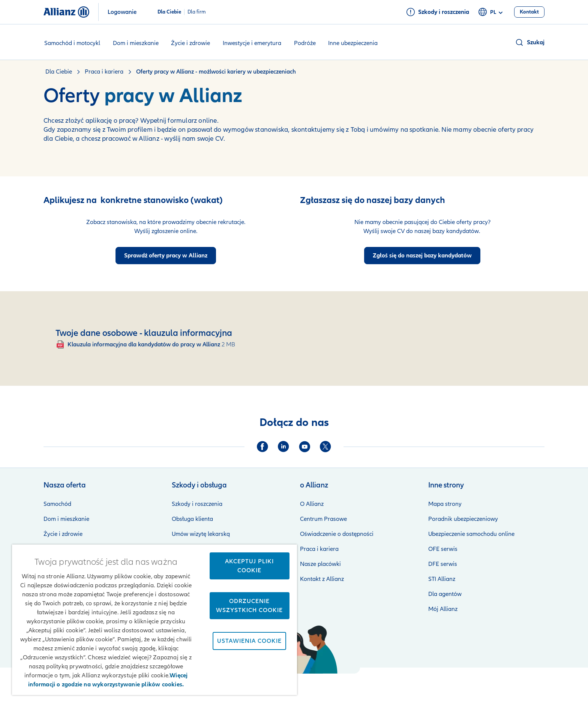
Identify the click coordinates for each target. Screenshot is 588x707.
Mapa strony (445, 504)
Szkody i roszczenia (197, 504)
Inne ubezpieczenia (353, 43)
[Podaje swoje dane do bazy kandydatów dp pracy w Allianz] (422, 256)
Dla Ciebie (169, 12)
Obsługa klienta (192, 519)
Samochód (57, 504)
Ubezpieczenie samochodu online (471, 534)
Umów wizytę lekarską (201, 534)
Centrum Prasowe (323, 519)
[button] (530, 42)
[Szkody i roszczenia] (438, 12)
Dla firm (197, 12)
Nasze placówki (320, 564)
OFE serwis (443, 549)
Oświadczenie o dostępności (337, 534)
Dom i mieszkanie (136, 43)
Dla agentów (445, 594)
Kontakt (534, 684)
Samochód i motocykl (72, 43)
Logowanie (122, 12)
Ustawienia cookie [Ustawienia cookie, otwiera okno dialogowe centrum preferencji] (249, 641)
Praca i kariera (319, 549)
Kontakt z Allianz (322, 579)
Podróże (305, 43)
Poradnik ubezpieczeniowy (463, 519)
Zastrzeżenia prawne (325, 684)
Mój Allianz (443, 609)
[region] (154, 620)
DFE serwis (443, 564)
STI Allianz (442, 579)
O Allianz (312, 504)
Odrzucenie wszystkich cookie (249, 606)
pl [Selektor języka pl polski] (492, 12)
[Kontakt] (529, 12)
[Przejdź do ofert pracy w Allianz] (166, 256)
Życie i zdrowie (190, 43)
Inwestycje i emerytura (252, 43)
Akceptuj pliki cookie (249, 566)
